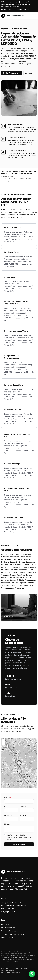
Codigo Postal (10, 815)
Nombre (8, 798)
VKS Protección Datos (13, 16)
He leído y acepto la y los (20, 837)
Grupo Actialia (16, 973)
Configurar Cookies (8, 937)
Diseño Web (6, 973)
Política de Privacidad (9, 931)
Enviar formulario (19, 844)
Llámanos (30, 73)
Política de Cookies (8, 928)
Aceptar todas (6, 9)
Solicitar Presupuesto (12, 73)
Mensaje (8, 824)
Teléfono (24, 806)
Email (7, 806)
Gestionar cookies (22, 9)
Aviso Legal (5, 924)
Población (24, 815)
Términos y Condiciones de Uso (13, 934)
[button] (19, 763)
